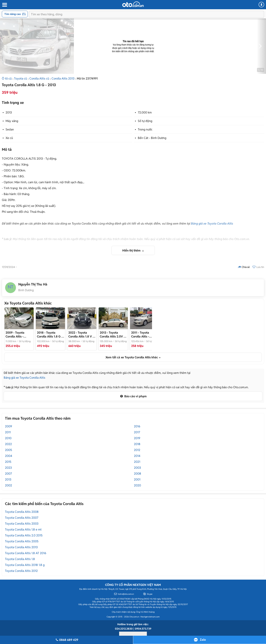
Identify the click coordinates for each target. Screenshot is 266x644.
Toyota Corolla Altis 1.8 (20, 559)
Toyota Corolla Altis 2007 (22, 518)
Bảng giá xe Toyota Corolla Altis (212, 224)
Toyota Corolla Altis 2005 (22, 541)
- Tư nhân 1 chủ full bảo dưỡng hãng (113, 335)
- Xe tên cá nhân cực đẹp (50, 335)
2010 (8, 438)
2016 (137, 426)
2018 (137, 444)
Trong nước (145, 129)
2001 (137, 479)
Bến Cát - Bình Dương (152, 138)
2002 (8, 485)
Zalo (203, 640)
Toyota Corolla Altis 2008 (22, 512)
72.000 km (145, 112)
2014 (137, 456)
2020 (137, 485)
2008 (138, 474)
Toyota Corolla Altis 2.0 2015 (24, 535)
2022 (8, 444)
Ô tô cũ (7, 79)
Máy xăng (12, 121)
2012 (137, 450)
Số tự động (145, 121)
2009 (8, 426)
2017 (137, 432)
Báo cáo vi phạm (133, 396)
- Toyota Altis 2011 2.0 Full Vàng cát (143, 335)
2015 (8, 462)
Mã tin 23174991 (87, 79)
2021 (137, 462)
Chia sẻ (244, 267)
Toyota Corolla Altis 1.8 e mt (23, 530)
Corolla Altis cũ (39, 79)
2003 (137, 468)
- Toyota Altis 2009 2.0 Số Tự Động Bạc (18, 335)
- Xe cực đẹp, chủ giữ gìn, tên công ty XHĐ (81, 335)
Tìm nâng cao (15, 14)
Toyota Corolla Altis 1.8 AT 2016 (26, 553)
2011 (8, 432)
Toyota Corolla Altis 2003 (22, 524)
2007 (8, 474)
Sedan (10, 129)
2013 (9, 112)
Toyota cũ (21, 79)
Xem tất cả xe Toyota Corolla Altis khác (132, 357)
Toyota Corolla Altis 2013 (21, 547)
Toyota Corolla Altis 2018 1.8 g (25, 565)
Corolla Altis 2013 (63, 79)
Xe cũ (9, 138)
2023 (8, 468)
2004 (9, 456)
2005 (8, 450)
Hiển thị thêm (132, 250)
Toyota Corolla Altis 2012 (21, 571)
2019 (137, 438)
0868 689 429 (66, 640)
